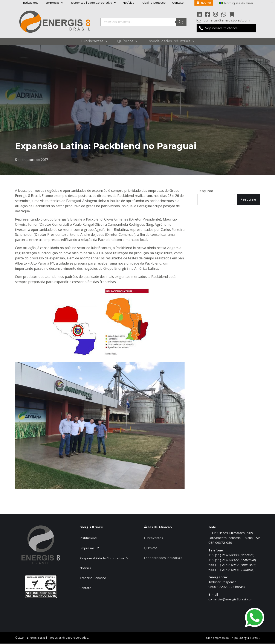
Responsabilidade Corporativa (93, 3)
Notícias (128, 3)
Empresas (54, 3)
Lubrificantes (94, 41)
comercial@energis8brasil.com (231, 600)
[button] (226, 28)
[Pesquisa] (181, 22)
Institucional (31, 3)
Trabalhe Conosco (153, 3)
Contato (178, 3)
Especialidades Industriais (170, 41)
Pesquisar (205, 191)
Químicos (127, 41)
